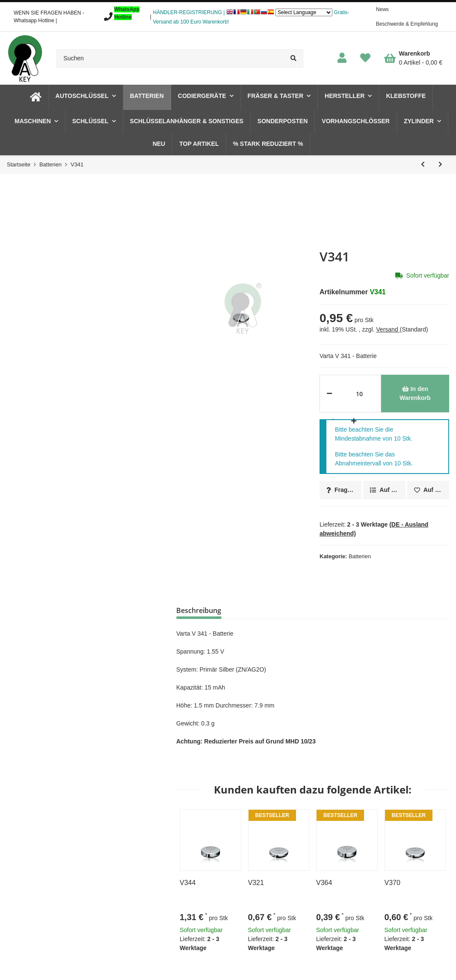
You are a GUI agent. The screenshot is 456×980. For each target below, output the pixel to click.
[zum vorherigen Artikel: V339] (423, 164)
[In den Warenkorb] (415, 394)
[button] (342, 58)
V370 (392, 883)
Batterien (360, 556)
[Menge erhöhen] (352, 421)
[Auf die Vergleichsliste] (384, 490)
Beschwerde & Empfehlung (407, 24)
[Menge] (360, 394)
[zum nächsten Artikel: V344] (440, 164)
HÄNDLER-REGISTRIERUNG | (189, 12)
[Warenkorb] (413, 58)
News (382, 9)
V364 (324, 883)
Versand (388, 329)
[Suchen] (170, 58)
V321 (256, 883)
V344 (188, 883)
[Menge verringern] (329, 394)
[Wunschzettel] (365, 58)
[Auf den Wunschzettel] (428, 490)
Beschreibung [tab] (199, 610)
